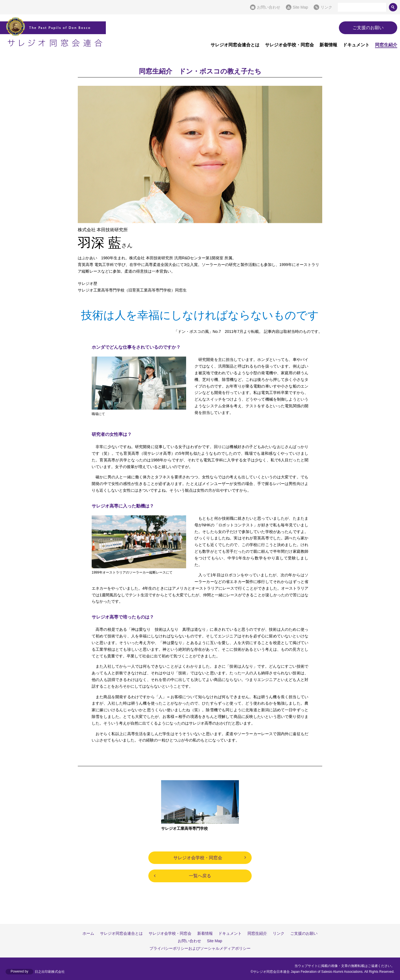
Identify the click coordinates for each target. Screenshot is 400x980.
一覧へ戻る (200, 876)
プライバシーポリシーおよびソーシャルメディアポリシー (200, 948)
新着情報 (328, 45)
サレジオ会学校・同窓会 (289, 45)
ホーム (89, 933)
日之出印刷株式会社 (50, 972)
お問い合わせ (269, 7)
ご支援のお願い (368, 28)
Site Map (300, 7)
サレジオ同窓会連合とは (235, 45)
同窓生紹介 (386, 45)
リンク (326, 7)
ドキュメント (356, 45)
